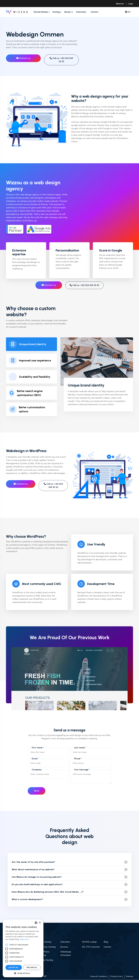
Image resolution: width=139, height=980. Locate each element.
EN (128, 12)
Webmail (120, 4)
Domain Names (41, 12)
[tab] (31, 344)
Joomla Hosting (46, 960)
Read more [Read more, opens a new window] (24, 939)
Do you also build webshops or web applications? (37, 885)
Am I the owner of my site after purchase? (33, 862)
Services (64, 947)
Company (37, 770)
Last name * (80, 748)
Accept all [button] (14, 967)
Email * (35, 759)
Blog (106, 942)
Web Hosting (45, 942)
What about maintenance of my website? (33, 870)
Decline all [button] (32, 967)
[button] (23, 973)
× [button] (40, 923)
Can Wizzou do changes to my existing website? (37, 877)
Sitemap (129, 976)
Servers (68, 12)
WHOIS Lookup (89, 942)
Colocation (81, 12)
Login (131, 4)
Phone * (78, 759)
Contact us (23, 58)
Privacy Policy (117, 976)
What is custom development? (27, 899)
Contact (95, 12)
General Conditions (99, 976)
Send (37, 791)
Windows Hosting (47, 947)
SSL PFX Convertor (91, 947)
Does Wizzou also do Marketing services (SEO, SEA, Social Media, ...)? (48, 892)
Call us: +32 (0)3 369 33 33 (61, 60)
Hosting (56, 12)
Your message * (82, 770)
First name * (38, 748)
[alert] (23, 948)
